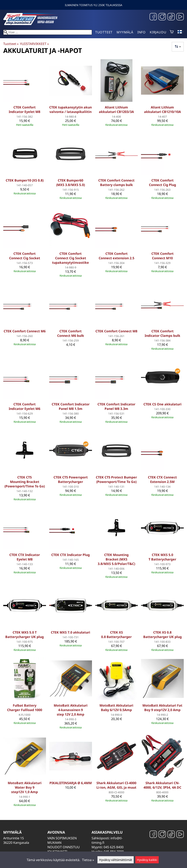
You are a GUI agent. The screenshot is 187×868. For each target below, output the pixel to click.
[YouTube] (180, 17)
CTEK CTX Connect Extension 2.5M (162, 479)
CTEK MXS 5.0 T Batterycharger (162, 557)
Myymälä (125, 32)
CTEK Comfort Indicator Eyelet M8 (25, 109)
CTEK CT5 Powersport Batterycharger (71, 479)
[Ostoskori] (172, 32)
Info (142, 32)
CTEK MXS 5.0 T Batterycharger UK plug (25, 635)
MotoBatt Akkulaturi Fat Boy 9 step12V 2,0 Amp (162, 708)
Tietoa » (88, 860)
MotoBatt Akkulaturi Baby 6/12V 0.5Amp (116, 708)
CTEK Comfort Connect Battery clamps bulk (116, 183)
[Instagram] (162, 17)
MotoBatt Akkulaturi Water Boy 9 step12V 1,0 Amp (25, 787)
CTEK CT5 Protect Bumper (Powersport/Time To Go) (116, 479)
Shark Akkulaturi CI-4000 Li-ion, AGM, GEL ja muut (116, 785)
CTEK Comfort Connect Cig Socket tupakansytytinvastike (71, 258)
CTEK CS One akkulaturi (162, 404)
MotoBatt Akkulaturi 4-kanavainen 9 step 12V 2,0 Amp (71, 710)
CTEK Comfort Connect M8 (116, 331)
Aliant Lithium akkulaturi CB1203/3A (116, 109)
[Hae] (48, 32)
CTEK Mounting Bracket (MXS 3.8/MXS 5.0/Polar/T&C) (116, 559)
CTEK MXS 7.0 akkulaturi (71, 632)
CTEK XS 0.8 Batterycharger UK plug (162, 635)
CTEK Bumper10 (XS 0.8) (25, 180)
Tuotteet (104, 32)
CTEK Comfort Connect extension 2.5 (116, 256)
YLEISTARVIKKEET (34, 44)
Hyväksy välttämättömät (116, 860)
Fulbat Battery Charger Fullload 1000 (25, 708)
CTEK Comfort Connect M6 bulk (71, 333)
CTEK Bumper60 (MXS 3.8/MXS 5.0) (71, 183)
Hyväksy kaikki (147, 860)
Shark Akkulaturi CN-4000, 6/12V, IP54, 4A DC (162, 785)
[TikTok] (171, 17)
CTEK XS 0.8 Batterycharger (116, 635)
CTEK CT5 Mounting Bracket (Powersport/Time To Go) (25, 482)
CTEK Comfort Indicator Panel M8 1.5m (71, 406)
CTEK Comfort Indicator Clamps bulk (162, 333)
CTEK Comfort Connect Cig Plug (162, 183)
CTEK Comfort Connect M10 (162, 256)
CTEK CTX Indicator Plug (71, 555)
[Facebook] (153, 17)
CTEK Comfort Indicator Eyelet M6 (25, 406)
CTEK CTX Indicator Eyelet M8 (25, 557)
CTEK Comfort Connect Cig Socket (25, 256)
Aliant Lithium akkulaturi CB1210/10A (162, 109)
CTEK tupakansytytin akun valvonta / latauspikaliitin (71, 109)
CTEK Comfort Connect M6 (25, 331)
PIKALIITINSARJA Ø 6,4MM (71, 783)
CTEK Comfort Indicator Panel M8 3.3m (116, 406)
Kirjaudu (158, 32)
